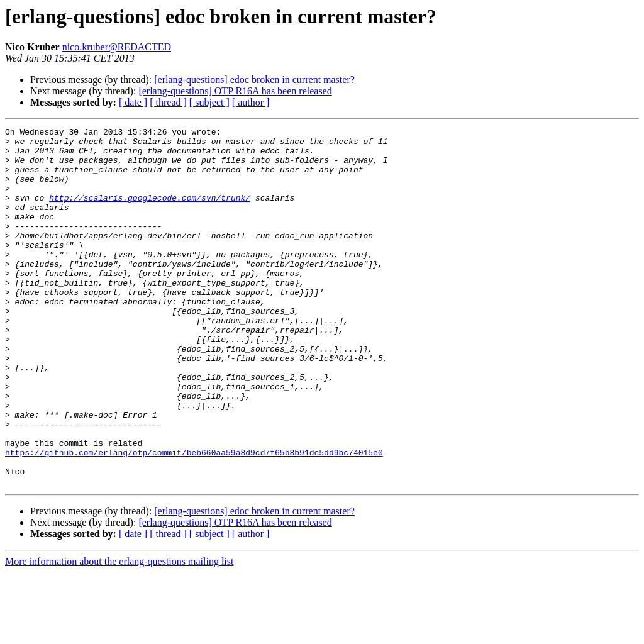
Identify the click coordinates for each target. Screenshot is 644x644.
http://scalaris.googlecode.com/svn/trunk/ (150, 213)
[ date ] (133, 102)
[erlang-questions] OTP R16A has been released (235, 91)
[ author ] (251, 102)
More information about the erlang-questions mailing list (119, 633)
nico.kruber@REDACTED (117, 47)
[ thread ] (168, 102)
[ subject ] (209, 102)
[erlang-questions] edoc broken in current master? (254, 80)
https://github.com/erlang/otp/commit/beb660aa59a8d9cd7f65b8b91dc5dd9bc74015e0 (194, 518)
